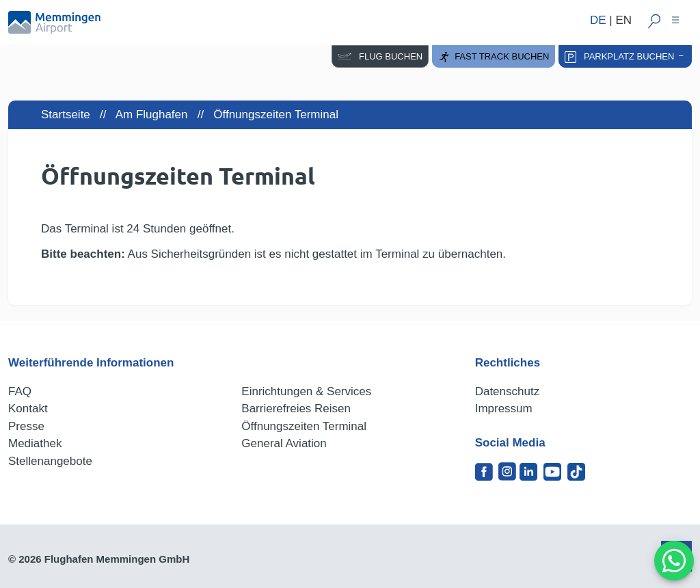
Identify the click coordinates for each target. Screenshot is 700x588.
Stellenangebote (50, 461)
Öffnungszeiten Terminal (304, 426)
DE (598, 20)
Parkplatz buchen (625, 57)
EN (623, 20)
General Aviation (284, 443)
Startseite (66, 115)
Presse (26, 426)
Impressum (504, 409)
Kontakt (28, 409)
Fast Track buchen (494, 57)
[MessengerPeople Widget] (674, 561)
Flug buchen (380, 56)
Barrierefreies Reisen (296, 409)
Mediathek (35, 443)
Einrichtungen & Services (306, 391)
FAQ (20, 391)
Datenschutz (508, 391)
